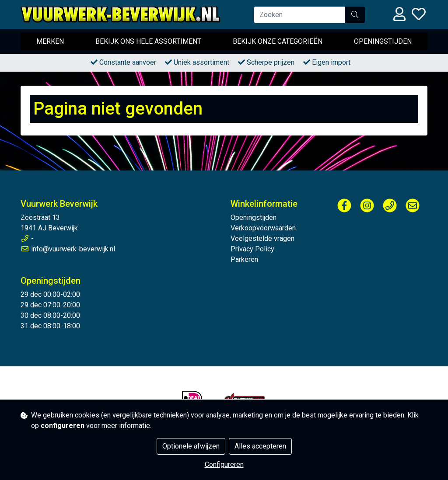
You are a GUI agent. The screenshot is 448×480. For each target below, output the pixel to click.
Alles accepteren (260, 446)
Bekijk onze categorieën (278, 41)
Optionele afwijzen (191, 446)
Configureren (224, 464)
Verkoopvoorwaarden (263, 228)
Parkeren (244, 259)
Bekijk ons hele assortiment (148, 41)
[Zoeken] (299, 15)
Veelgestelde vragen (262, 238)
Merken (50, 41)
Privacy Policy (252, 249)
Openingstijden (383, 41)
